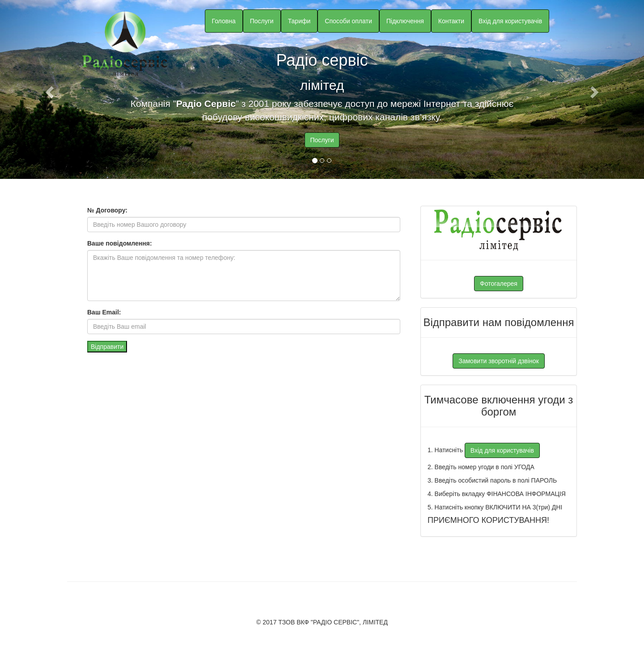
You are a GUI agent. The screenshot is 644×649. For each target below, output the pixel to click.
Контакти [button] (451, 21)
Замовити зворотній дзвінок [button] (499, 361)
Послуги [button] (262, 21)
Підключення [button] (405, 21)
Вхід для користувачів (510, 21)
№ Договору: (107, 210)
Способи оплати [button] (348, 21)
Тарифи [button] (299, 21)
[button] (48, 89)
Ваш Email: (104, 312)
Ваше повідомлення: (120, 243)
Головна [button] (224, 21)
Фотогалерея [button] (499, 284)
